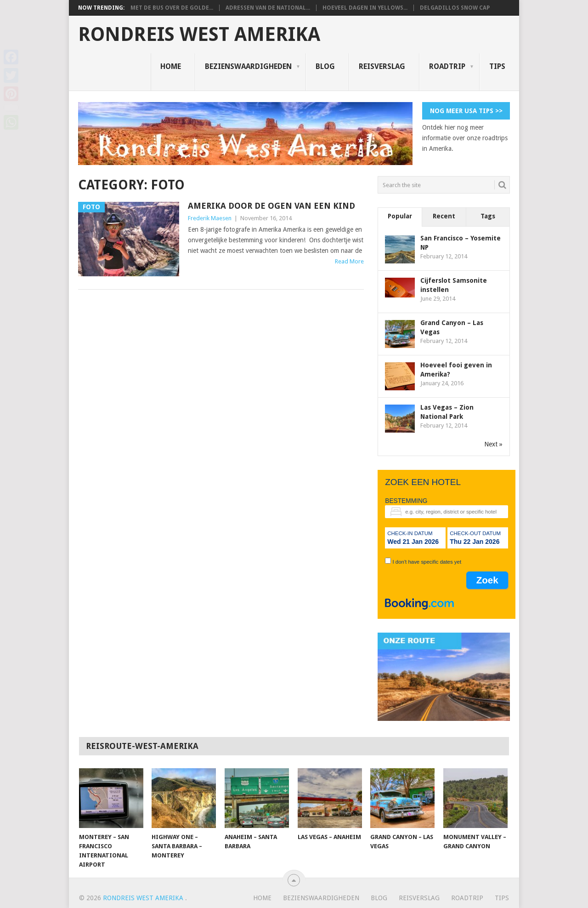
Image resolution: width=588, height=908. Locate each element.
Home (171, 66)
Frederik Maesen (210, 218)
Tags (488, 216)
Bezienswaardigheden (248, 66)
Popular (400, 216)
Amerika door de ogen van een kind (271, 206)
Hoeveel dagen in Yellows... (365, 8)
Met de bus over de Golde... (172, 8)
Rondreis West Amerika (199, 34)
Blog (325, 66)
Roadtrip (447, 66)
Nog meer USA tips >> (466, 111)
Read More (349, 261)
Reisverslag (382, 66)
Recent (444, 216)
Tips (497, 66)
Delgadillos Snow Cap (455, 8)
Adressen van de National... (268, 8)
